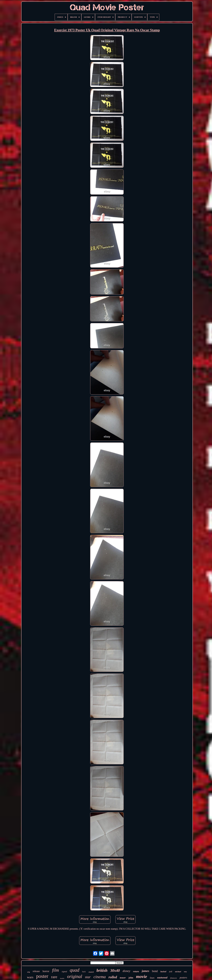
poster (42, 976)
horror (46, 971)
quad (75, 970)
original (75, 976)
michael (178, 972)
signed (64, 972)
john (131, 978)
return (136, 971)
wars (30, 977)
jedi (171, 972)
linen (152, 978)
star (88, 977)
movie (142, 976)
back (84, 972)
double (62, 978)
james (146, 971)
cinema (100, 977)
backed (163, 972)
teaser (123, 978)
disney (126, 971)
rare (54, 977)
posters (183, 978)
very (185, 972)
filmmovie (174, 978)
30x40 (115, 971)
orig (28, 972)
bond (155, 971)
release (36, 971)
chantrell (91, 972)
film (56, 970)
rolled (113, 977)
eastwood (162, 978)
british (102, 970)
